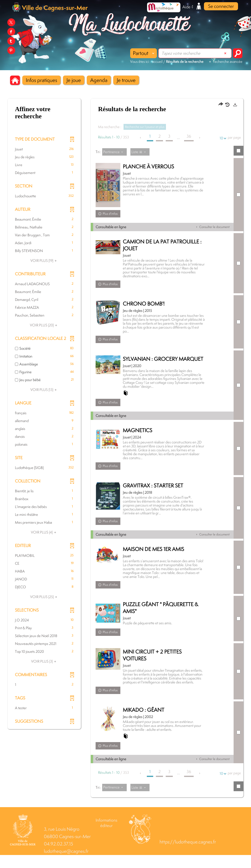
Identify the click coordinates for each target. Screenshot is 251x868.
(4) (44, 532)
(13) (44, 390)
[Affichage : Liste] (140, 152)
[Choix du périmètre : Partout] (144, 53)
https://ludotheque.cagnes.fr (188, 855)
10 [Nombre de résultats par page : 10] (222, 138)
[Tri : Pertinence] (114, 152)
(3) (44, 661)
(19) (44, 260)
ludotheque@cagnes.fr (66, 864)
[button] (41, 80)
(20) (44, 325)
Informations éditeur (107, 836)
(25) (44, 597)
